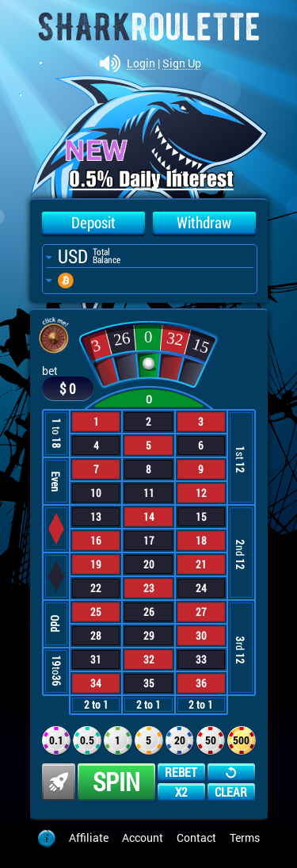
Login (141, 64)
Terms (245, 837)
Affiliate (89, 837)
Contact (196, 837)
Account (143, 837)
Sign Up (182, 64)
